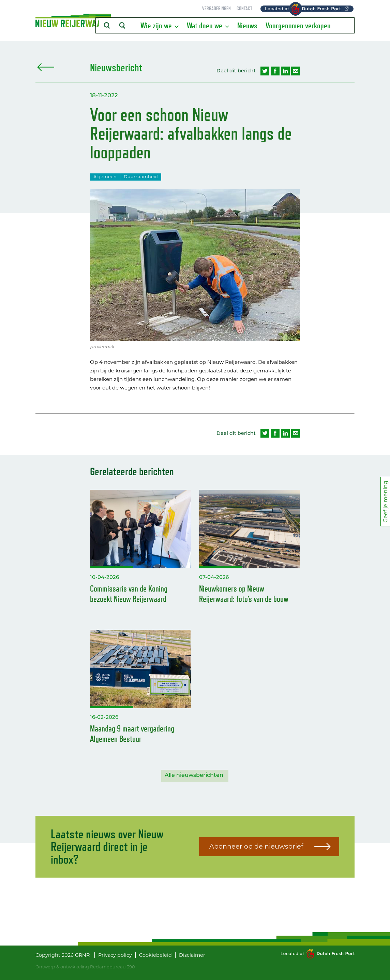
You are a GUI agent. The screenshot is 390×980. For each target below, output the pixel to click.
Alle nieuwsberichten (194, 776)
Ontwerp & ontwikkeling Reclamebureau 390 (85, 967)
